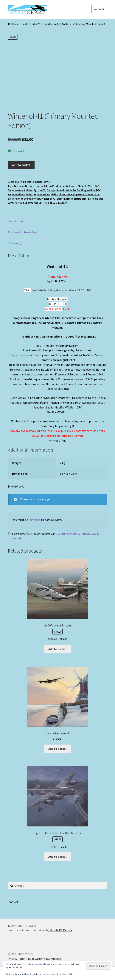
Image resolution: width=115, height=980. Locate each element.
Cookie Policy (69, 974)
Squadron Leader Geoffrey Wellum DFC (79, 190)
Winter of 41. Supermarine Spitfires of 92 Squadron (38, 203)
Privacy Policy (17, 959)
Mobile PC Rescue (61, 930)
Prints (25, 24)
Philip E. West (86, 186)
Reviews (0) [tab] (15, 243)
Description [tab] (15, 221)
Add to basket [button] (57, 649)
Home (15, 24)
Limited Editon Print (46, 186)
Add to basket (21, 165)
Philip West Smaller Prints (45, 24)
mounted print (68, 186)
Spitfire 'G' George (44, 190)
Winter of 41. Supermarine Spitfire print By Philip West (73, 199)
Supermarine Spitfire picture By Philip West (59, 194)
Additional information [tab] (23, 232)
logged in (35, 520)
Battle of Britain (24, 186)
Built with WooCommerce (45, 959)
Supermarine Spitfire (20, 194)
